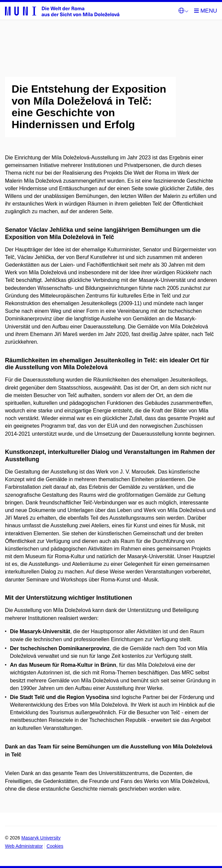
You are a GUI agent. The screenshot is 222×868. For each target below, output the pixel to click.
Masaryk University (41, 838)
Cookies (55, 846)
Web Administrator (24, 846)
